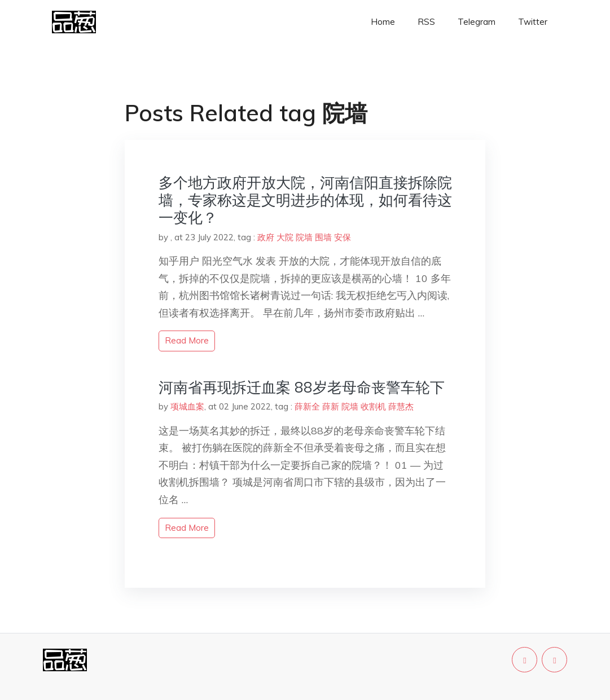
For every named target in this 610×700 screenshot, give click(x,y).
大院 (285, 237)
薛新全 (307, 406)
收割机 (373, 406)
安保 (343, 237)
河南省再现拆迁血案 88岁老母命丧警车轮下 (302, 387)
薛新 (331, 406)
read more (187, 340)
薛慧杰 (401, 406)
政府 (266, 237)
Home (383, 22)
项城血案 (187, 406)
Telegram (477, 22)
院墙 (304, 237)
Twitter (533, 22)
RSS (426, 22)
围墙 (323, 237)
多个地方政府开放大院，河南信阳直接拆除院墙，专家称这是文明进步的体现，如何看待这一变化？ (305, 200)
